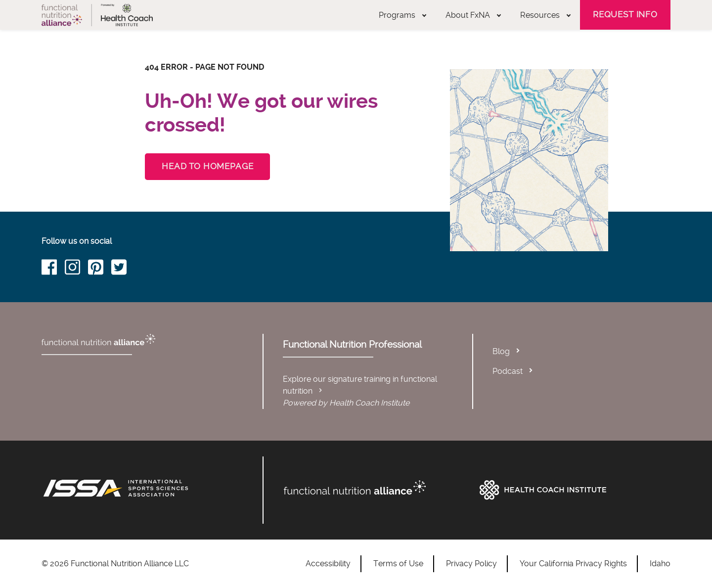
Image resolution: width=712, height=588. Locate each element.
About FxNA (473, 15)
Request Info (625, 14)
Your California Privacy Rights (573, 564)
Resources (545, 15)
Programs (402, 15)
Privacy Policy (471, 564)
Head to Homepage (207, 166)
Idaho (660, 564)
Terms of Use (398, 564)
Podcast (508, 371)
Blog (501, 351)
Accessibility (328, 564)
